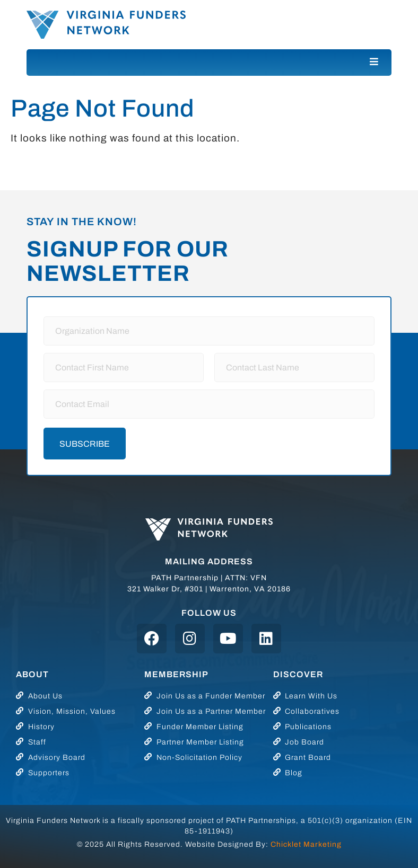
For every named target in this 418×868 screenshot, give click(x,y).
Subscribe (85, 444)
